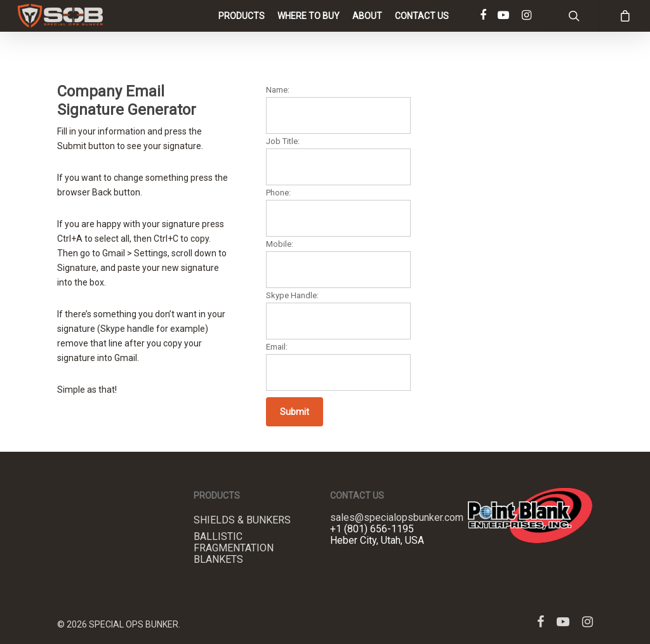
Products (242, 29)
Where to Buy (308, 29)
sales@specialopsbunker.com (397, 517)
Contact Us (422, 29)
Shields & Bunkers (242, 520)
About (367, 29)
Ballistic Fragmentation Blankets (234, 548)
